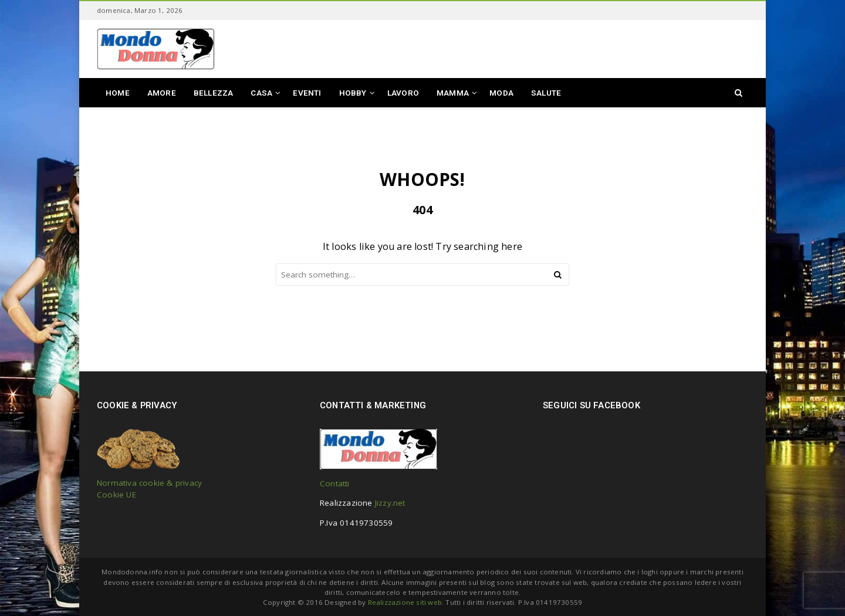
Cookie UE (116, 495)
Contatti (335, 483)
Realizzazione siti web (405, 602)
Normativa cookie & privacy (149, 483)
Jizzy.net (390, 503)
